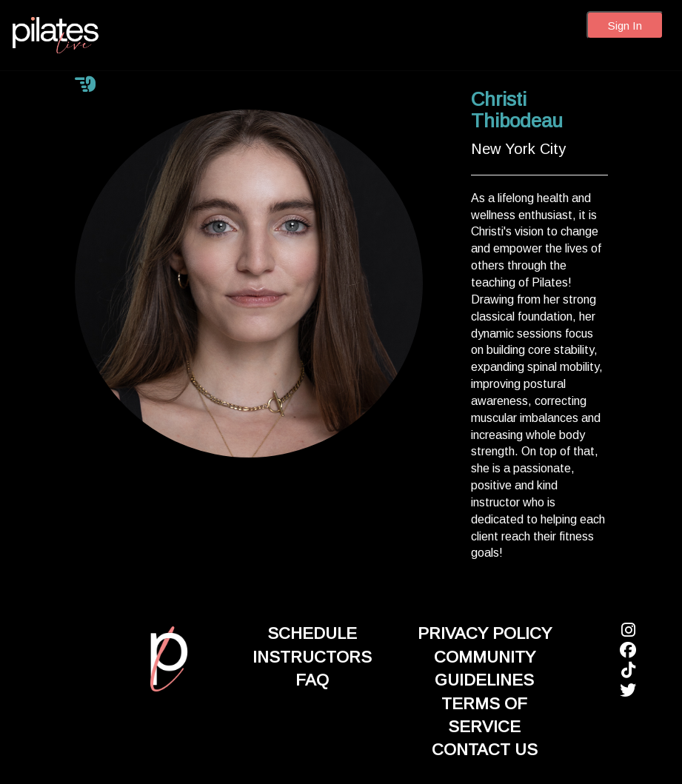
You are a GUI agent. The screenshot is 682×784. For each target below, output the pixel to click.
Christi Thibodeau (517, 110)
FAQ (312, 680)
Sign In (625, 26)
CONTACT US (485, 750)
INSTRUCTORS (312, 657)
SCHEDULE (312, 633)
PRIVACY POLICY (485, 633)
